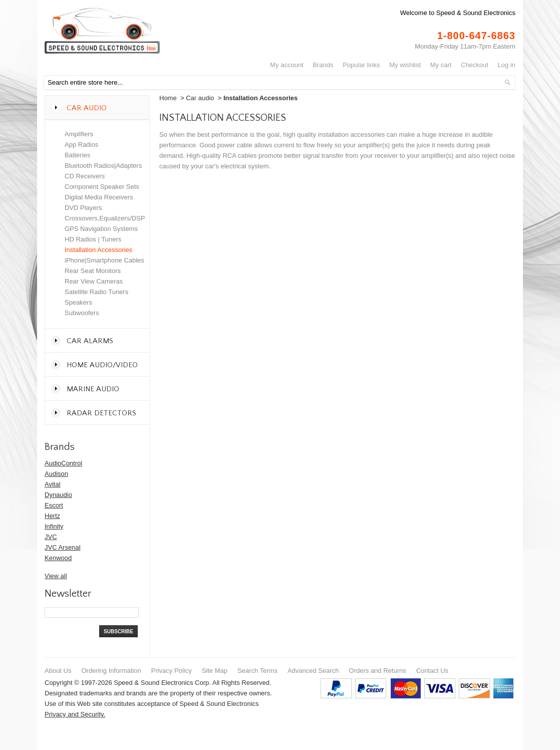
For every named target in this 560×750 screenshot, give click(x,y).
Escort (54, 505)
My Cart (441, 65)
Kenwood (58, 558)
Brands (323, 65)
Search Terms (257, 671)
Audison (56, 474)
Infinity (54, 526)
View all (56, 576)
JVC (51, 537)
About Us (58, 671)
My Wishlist (405, 65)
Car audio (200, 98)
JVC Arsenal (63, 547)
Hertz (52, 516)
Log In (507, 65)
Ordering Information (111, 671)
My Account (287, 65)
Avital (53, 484)
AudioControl (63, 463)
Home (168, 98)
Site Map (215, 671)
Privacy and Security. (75, 714)
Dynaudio (58, 495)
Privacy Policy (172, 671)
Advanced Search (313, 671)
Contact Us (432, 671)
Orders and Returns (378, 671)
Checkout (475, 65)
